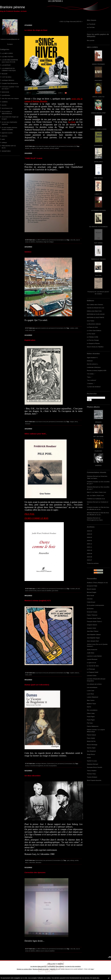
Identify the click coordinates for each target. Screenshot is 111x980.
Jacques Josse (91, 628)
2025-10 (89, 550)
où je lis (4, 105)
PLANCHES (98, 451)
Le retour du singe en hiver (36, 30)
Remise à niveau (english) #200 (97, 370)
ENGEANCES (98, 145)
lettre (27, 862)
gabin (41, 148)
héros (76, 422)
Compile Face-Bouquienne (10, 83)
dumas (27, 766)
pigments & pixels (7, 133)
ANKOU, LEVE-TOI (98, 97)
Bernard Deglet (92, 592)
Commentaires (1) (61, 240)
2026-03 (89, 534)
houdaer (73, 589)
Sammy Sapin (91, 748)
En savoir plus (95, 978)
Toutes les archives (93, 563)
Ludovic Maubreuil (92, 697)
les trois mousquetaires (50, 766)
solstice (72, 328)
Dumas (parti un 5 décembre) (37, 685)
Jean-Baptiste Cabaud (94, 634)
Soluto (89, 758)
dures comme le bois (31, 591)
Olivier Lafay (91, 713)
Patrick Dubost (91, 735)
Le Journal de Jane (93, 666)
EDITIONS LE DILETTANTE (96, 317)
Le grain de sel (91, 663)
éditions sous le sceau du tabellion (45, 951)
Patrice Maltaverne (93, 726)
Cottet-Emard (91, 602)
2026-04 (89, 531)
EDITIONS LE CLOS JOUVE (96, 314)
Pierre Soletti (91, 738)
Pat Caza (90, 723)
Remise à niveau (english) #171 (38, 601)
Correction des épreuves (35, 872)
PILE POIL (98, 275)
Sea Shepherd (91, 751)
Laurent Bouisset (92, 659)
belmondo (46, 148)
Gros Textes (91, 321)
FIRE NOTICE (98, 178)
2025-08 (89, 557)
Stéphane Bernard (92, 476)
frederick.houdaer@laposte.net (10, 39)
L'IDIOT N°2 (98, 194)
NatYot (89, 707)
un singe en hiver (34, 148)
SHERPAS (98, 465)
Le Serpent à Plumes (93, 343)
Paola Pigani (91, 716)
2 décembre (32, 862)
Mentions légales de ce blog (41, 969)
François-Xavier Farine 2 (94, 621)
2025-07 (89, 560)
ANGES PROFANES (98, 64)
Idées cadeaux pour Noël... (36, 434)
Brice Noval (90, 595)
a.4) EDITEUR (6, 65)
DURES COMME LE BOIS (98, 129)
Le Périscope (91, 669)
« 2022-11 (62, 21)
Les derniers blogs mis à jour (38, 966)
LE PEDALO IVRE (93, 337)
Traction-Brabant (92, 777)
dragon (72, 422)
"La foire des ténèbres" (94, 387)
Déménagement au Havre (95, 520)
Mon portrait (91, 40)
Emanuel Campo (92, 612)
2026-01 (89, 540)
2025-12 (89, 544)
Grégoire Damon (92, 625)
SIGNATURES (6, 151)
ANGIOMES (98, 80)
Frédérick (90, 499)
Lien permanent (61, 146)
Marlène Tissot (91, 704)
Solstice (28, 252)
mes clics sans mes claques (10, 98)
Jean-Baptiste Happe (93, 638)
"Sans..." (90, 377)
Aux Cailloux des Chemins (95, 305)
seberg (72, 860)
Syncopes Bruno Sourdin (95, 767)
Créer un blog (51, 964)
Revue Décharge (92, 745)
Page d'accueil (71, 21)
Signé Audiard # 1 (92, 358)
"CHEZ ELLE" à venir (33, 158)
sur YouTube (91, 27)
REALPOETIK (91, 741)
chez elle (73, 240)
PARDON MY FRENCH (98, 259)
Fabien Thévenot (92, 615)
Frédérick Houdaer (93, 482)
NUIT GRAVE (98, 243)
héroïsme (28, 424)
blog (92, 969)
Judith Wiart (91, 653)
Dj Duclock (90, 609)
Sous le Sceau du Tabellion (95, 347)
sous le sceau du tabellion (44, 591)
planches (4, 136)
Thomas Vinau (91, 774)
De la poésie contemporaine (95, 605)
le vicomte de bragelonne (36, 766)
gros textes (55, 591)
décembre (38, 862)
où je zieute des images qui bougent (45, 146)
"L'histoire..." (91, 383)
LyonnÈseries (6, 95)
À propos (10, 44)
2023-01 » (79, 21)
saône (30, 330)
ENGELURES (98, 162)
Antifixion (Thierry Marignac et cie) (97, 583)
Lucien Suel (90, 691)
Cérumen (90, 599)
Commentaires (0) (71, 146)
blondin (27, 148)
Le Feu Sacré (91, 334)
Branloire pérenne (13, 7)
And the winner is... (93, 364)
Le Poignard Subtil (93, 672)
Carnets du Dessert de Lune (96, 308)
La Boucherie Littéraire (94, 324)
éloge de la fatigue (48, 242)
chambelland (39, 242)
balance (77, 673)
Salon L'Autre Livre (100, 492)
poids (30, 675)
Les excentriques (92, 687)
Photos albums (93, 407)
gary (68, 860)
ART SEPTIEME (98, 436)
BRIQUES (98, 422)
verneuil (52, 148)
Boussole (5, 74)
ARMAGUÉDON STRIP (98, 113)
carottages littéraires (8, 80)
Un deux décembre (33, 776)
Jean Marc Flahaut (93, 631)
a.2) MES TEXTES (7, 57)
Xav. (88, 495)
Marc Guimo (91, 700)
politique (4, 142)
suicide (77, 860)
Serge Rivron (91, 754)
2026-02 (89, 537)
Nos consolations (92, 710)
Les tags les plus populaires (73, 966)
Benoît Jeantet (91, 589)
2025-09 (89, 554)
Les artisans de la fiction (94, 684)
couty (27, 330)
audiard (57, 148)
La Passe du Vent (92, 327)
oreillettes (5, 102)
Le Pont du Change (93, 340)
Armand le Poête (92, 586)
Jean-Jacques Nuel (93, 641)
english (72, 673)
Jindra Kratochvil (92, 650)
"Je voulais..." (91, 374)
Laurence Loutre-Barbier (94, 656)
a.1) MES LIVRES (7, 53)
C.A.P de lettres (7, 77)
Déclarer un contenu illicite (24, 969)
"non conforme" (92, 380)
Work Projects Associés (94, 780)
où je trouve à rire (7, 108)
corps (27, 675)
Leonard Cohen (92, 675)
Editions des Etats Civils (94, 311)
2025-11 (89, 547)
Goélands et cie (100, 499)
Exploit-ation (30, 340)
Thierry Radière (92, 771)
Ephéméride (5, 92)
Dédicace (90, 361)
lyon (34, 330)
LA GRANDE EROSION (98, 210)
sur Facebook (91, 24)
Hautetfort (61, 964)
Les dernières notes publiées (56, 966)
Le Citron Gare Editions (94, 330)
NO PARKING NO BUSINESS (98, 227)
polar (3, 139)
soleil (76, 328)
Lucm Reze (90, 694)
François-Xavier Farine (94, 618)
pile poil (78, 589)
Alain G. (89, 492)
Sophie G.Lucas (92, 761)
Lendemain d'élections (94, 367)
